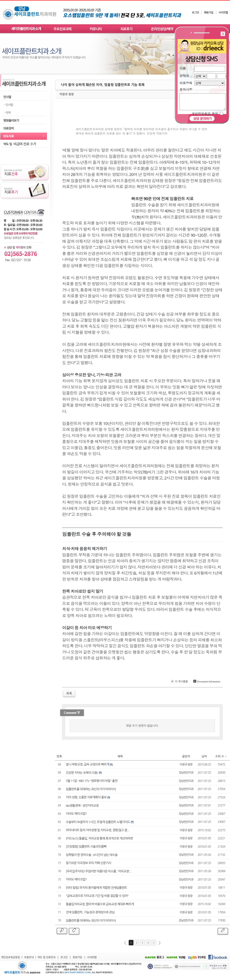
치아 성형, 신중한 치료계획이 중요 (86, 797)
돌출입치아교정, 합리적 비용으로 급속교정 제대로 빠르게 (100, 904)
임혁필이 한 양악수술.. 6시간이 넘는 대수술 (92, 855)
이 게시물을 (179, 682)
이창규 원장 (67, 94)
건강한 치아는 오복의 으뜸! (82, 773)
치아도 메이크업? (76, 814)
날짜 (204, 756)
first (125, 943)
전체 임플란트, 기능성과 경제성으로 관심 (90, 912)
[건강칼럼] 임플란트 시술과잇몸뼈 (86, 847)
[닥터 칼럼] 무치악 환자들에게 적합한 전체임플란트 (96, 888)
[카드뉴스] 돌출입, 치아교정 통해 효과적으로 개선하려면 (100, 838)
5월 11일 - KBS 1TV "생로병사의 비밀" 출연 (92, 781)
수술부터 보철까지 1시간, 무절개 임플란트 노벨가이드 (98, 822)
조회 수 (221, 756)
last (160, 943)
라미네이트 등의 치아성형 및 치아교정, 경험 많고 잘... (98, 830)
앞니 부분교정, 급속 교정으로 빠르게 (88, 764)
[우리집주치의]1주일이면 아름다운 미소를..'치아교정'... (99, 871)
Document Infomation (206, 681)
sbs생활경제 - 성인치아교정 (82, 806)
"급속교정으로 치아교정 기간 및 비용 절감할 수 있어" (97, 896)
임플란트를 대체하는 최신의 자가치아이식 (91, 789)
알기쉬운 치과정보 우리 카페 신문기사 (89, 863)
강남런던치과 (186, 773)
